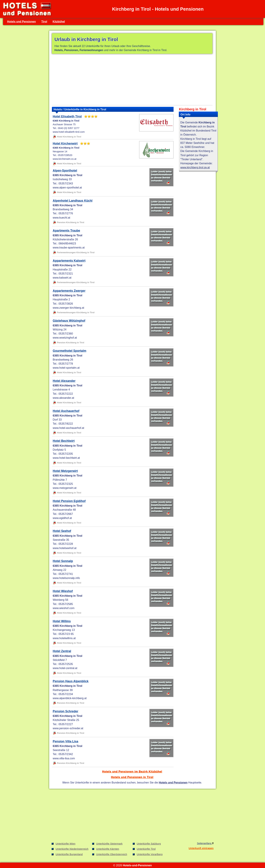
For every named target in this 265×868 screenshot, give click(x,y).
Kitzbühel (59, 21)
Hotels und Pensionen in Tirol (132, 777)
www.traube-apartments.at (69, 247)
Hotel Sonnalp (63, 561)
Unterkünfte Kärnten (108, 849)
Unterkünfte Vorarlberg (150, 854)
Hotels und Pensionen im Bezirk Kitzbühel (132, 771)
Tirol (44, 21)
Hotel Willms (62, 621)
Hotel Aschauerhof (66, 411)
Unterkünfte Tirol (146, 849)
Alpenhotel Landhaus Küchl (73, 201)
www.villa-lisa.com (64, 758)
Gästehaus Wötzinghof (69, 321)
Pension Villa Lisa (65, 741)
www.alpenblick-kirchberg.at (70, 698)
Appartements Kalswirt (69, 261)
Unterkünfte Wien (65, 844)
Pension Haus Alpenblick (71, 681)
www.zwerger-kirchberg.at (68, 308)
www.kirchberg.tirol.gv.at (195, 167)
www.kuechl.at (61, 218)
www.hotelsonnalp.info (66, 578)
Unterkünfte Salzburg (149, 844)
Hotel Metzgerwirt (65, 471)
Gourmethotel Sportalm (69, 351)
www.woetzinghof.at (65, 338)
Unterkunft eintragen (201, 848)
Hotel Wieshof (63, 591)
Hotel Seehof (62, 531)
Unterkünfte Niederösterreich (72, 849)
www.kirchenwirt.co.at (65, 159)
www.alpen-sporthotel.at (67, 187)
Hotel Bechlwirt (64, 441)
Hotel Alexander (64, 381)
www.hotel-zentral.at (65, 668)
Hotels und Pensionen (21, 21)
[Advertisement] (132, 80)
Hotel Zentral (62, 651)
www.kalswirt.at (62, 278)
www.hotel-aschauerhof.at (68, 428)
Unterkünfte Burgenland (69, 854)
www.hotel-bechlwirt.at (66, 458)
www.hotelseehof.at (65, 548)
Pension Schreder (65, 711)
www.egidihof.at (62, 518)
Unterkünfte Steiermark (109, 844)
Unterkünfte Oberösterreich (112, 854)
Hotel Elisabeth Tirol (67, 116)
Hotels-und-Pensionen (137, 865)
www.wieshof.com (64, 608)
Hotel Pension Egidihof (69, 501)
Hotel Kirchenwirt (65, 144)
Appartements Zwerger (69, 291)
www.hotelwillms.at (64, 638)
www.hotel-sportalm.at (66, 368)
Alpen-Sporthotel (65, 171)
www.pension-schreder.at (68, 728)
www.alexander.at (63, 398)
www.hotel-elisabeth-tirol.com (69, 132)
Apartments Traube (66, 231)
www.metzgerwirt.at (65, 488)
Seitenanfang (205, 843)
